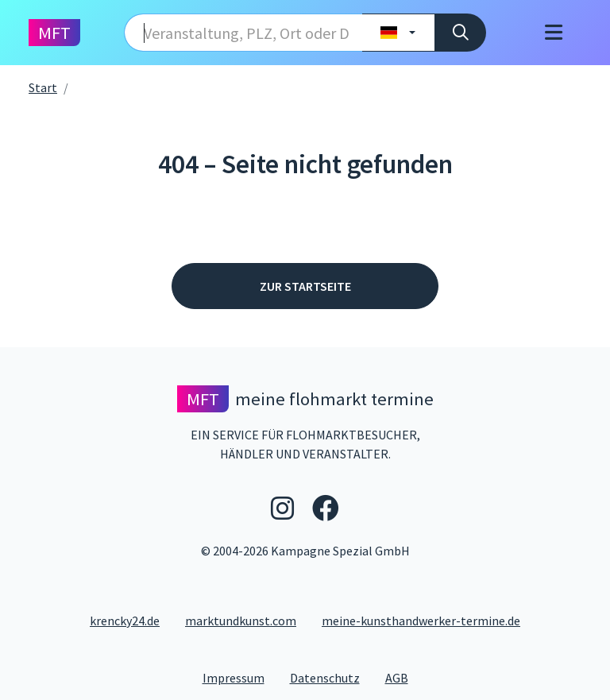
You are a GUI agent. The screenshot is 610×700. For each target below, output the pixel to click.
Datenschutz (331, 677)
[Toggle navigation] (554, 33)
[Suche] (460, 33)
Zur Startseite (305, 286)
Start (43, 87)
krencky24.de (125, 621)
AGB (403, 677)
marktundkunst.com (241, 621)
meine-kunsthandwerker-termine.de (421, 621)
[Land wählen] (398, 33)
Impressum (240, 677)
